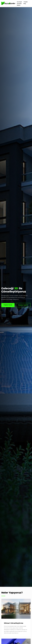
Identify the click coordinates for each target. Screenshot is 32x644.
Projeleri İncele (8, 305)
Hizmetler (19, 4)
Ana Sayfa (19, 2)
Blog (25, 4)
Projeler (26, 2)
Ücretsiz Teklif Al (23, 305)
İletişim (19, 5)
